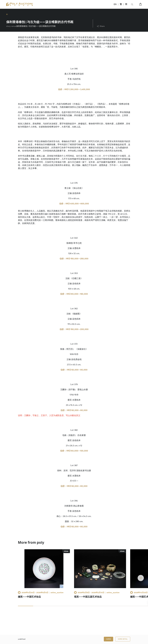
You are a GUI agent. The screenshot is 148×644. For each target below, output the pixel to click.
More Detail (123, 639)
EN (115, 4)
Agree (108, 639)
